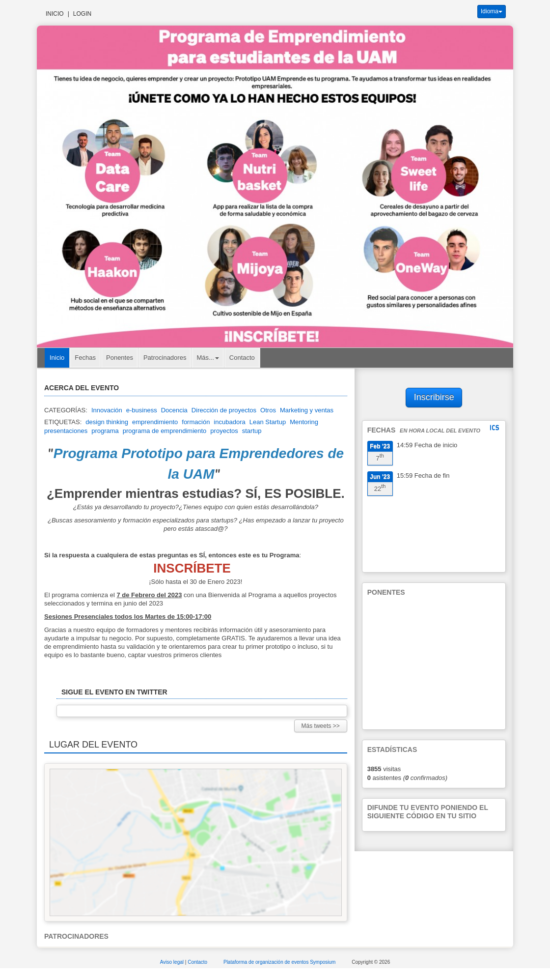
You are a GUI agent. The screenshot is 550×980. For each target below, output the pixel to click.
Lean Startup (268, 422)
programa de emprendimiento (165, 431)
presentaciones (66, 431)
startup (252, 431)
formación (196, 422)
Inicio (55, 14)
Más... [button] (207, 358)
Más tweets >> (321, 726)
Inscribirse (434, 397)
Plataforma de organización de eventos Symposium (280, 962)
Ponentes (120, 358)
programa (105, 431)
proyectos (224, 431)
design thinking (107, 422)
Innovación (107, 410)
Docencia (174, 410)
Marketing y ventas (307, 410)
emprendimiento (155, 422)
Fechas (85, 358)
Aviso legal (173, 962)
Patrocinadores (165, 358)
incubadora (229, 422)
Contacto (242, 358)
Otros (268, 410)
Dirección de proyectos (224, 410)
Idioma (492, 11)
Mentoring (304, 422)
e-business (142, 410)
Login (82, 14)
